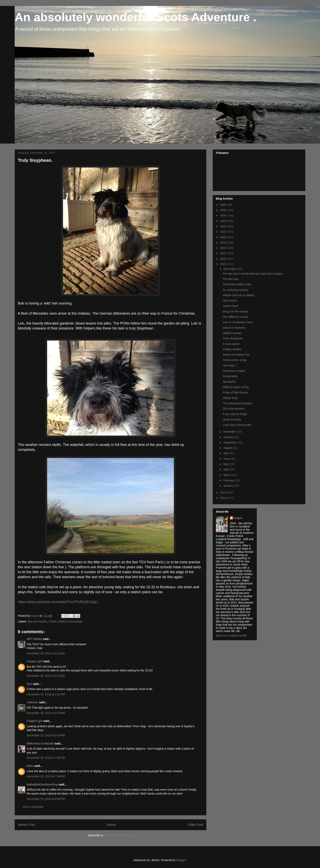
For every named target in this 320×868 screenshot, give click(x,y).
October (229, 437)
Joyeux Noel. (231, 306)
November (230, 432)
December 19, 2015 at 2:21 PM (46, 694)
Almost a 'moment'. (234, 328)
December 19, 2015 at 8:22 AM (46, 676)
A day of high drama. (235, 392)
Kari (29, 684)
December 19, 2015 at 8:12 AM (46, 653)
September (230, 443)
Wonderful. (229, 382)
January (229, 486)
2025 (224, 210)
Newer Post (26, 825)
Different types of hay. (236, 387)
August (228, 448)
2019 (224, 243)
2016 (224, 259)
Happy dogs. (231, 398)
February (229, 480)
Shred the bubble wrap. (237, 284)
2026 (224, 205)
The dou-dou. (231, 279)
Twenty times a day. (235, 360)
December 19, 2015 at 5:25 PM (46, 713)
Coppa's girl (35, 661)
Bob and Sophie (37, 621)
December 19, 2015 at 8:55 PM (46, 799)
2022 (224, 226)
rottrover (32, 702)
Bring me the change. (236, 311)
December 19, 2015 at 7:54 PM (46, 776)
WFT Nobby (34, 639)
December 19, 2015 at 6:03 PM (46, 735)
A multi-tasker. (231, 344)
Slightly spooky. (232, 333)
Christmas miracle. (234, 371)
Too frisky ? (230, 365)
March (228, 475)
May (226, 464)
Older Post (195, 825)
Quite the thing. (232, 420)
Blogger (181, 860)
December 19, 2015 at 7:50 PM (46, 758)
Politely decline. (232, 349)
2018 (224, 248)
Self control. (230, 301)
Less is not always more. (238, 322)
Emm (30, 766)
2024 (224, 215)
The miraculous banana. (238, 403)
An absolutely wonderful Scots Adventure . (136, 17)
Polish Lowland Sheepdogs (65, 621)
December (230, 269)
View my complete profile (231, 636)
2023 (224, 221)
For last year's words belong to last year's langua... (254, 274)
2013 (224, 498)
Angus (238, 518)
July (226, 453)
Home (111, 825)
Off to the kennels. (234, 409)
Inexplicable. (230, 376)
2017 (224, 253)
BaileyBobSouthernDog (42, 784)
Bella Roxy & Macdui (40, 743)
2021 (224, 232)
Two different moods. (236, 317)
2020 (224, 237)
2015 (224, 264)
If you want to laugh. (235, 414)
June (227, 459)
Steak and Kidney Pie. (236, 355)
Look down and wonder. (237, 425)
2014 (224, 493)
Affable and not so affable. (239, 295)
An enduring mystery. (236, 290)
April (227, 469)
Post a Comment (33, 807)
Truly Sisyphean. (233, 338)
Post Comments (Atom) (119, 835)
